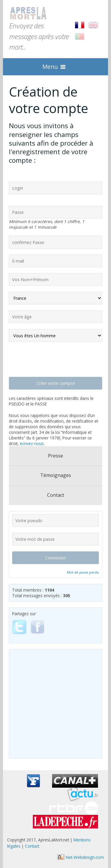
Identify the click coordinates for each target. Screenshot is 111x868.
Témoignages (56, 475)
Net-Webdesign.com (81, 857)
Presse (55, 456)
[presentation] (54, 359)
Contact (56, 495)
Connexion (56, 558)
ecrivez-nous (32, 443)
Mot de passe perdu (83, 572)
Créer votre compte (56, 383)
